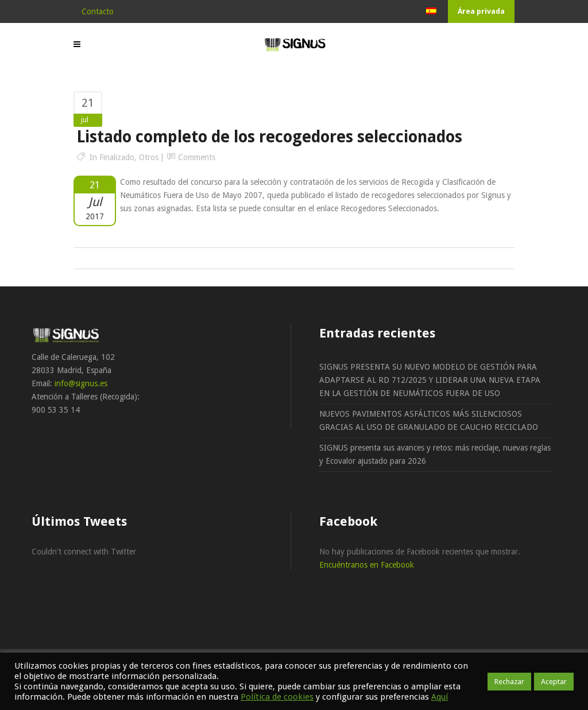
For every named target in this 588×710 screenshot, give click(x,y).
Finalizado (117, 157)
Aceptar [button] (554, 682)
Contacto (98, 11)
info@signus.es (81, 383)
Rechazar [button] (509, 682)
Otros (149, 157)
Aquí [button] (440, 697)
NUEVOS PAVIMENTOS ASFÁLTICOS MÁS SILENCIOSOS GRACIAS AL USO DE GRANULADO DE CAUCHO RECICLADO (429, 420)
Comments (197, 157)
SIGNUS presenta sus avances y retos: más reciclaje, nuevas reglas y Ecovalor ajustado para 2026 (435, 454)
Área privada (481, 11)
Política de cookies (277, 697)
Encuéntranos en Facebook (367, 565)
